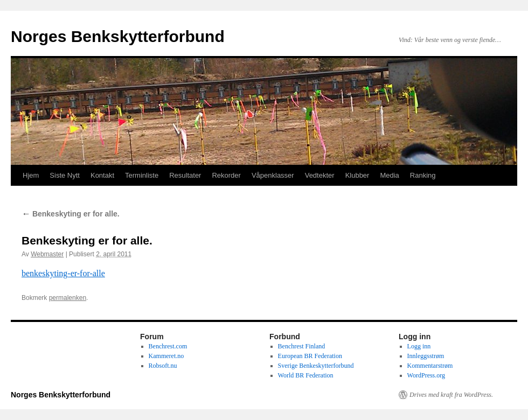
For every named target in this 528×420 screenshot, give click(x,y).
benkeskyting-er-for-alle (63, 273)
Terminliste (142, 175)
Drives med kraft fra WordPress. (451, 395)
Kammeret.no (166, 356)
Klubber (357, 175)
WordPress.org (426, 375)
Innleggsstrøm (426, 356)
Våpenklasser (273, 175)
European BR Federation (310, 356)
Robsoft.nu (163, 366)
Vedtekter (320, 175)
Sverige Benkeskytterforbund (316, 366)
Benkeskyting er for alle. (71, 214)
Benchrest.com (168, 346)
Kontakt (102, 175)
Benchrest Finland (302, 346)
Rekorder (226, 175)
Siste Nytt (65, 175)
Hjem (31, 175)
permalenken (68, 298)
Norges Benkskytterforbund (118, 36)
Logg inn (419, 346)
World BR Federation (306, 375)
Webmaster (47, 254)
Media (389, 175)
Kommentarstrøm (430, 366)
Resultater (185, 175)
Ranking (423, 175)
